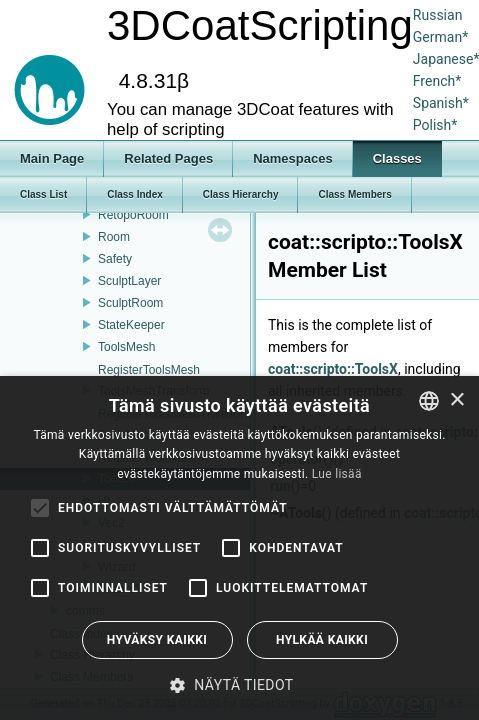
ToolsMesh (126, 347)
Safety (115, 259)
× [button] (456, 400)
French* (437, 81)
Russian (438, 15)
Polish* (435, 125)
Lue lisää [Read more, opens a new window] (337, 474)
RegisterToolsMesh (149, 370)
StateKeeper (131, 325)
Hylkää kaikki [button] (322, 640)
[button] (239, 685)
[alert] (239, 548)
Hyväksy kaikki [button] (157, 640)
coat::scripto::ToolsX (333, 369)
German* (440, 37)
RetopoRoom (133, 215)
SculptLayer (129, 281)
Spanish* (441, 103)
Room (114, 237)
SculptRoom (130, 303)
